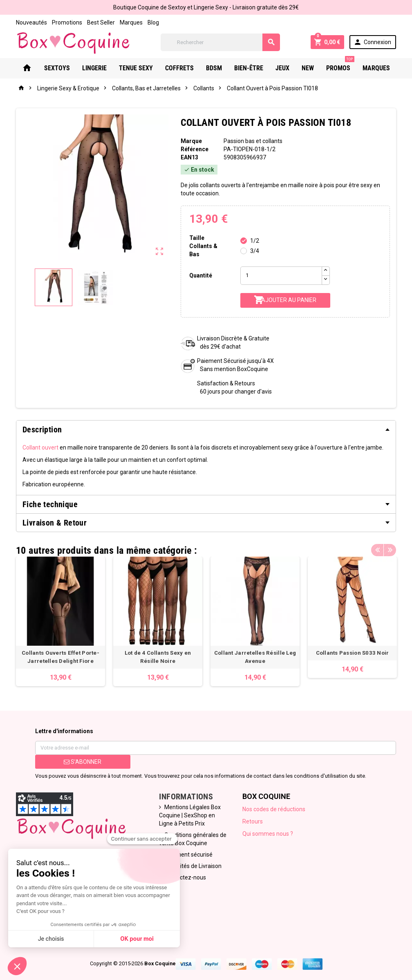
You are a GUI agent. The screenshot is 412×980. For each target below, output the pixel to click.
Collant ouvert (40, 447)
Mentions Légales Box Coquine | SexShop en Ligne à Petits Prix (190, 815)
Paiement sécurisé (188, 855)
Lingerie (94, 68)
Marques (131, 22)
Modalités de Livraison (193, 866)
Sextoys (57, 68)
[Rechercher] (220, 42)
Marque (191, 141)
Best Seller (101, 22)
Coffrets (179, 68)
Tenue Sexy (136, 68)
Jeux (282, 68)
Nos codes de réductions (274, 809)
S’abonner (83, 762)
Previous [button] (377, 548)
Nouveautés (31, 22)
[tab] (206, 430)
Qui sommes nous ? (268, 834)
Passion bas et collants (253, 141)
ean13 (189, 157)
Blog (153, 22)
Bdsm (214, 68)
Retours (253, 821)
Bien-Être (249, 68)
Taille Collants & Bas (203, 246)
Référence (195, 149)
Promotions (67, 22)
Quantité (201, 275)
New (308, 68)
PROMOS (340, 65)
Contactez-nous (185, 877)
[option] (60, 621)
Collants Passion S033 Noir (353, 653)
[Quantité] (281, 276)
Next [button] (390, 548)
